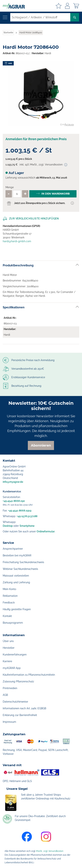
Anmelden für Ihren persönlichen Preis (36, 139)
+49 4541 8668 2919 (20, 511)
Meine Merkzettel (59, 6)
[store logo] (12, 6)
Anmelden (67, 6)
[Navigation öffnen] (5, 17)
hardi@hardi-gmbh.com (17, 241)
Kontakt (7, 616)
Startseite (8, 33)
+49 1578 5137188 (27, 516)
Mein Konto (9, 589)
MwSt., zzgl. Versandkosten (50, 851)
